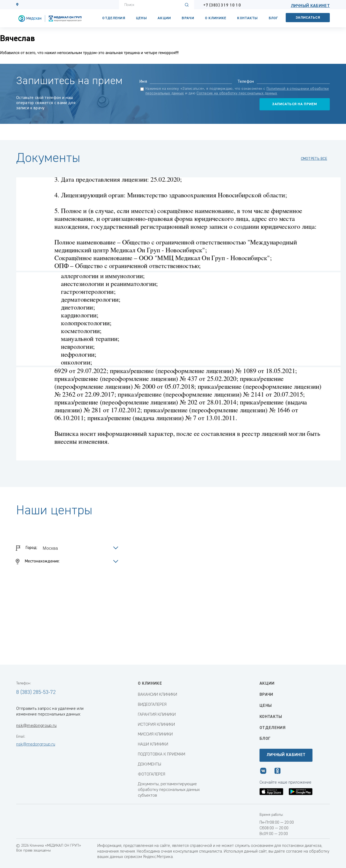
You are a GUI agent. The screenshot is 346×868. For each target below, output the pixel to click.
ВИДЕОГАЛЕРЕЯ (152, 705)
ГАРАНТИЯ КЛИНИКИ (157, 715)
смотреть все (314, 159)
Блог (273, 18)
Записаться (308, 18)
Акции (164, 18)
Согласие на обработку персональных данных (237, 93)
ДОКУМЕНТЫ (149, 764)
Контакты (271, 717)
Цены (141, 18)
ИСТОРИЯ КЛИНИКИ (156, 725)
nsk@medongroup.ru (36, 726)
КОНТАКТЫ (247, 18)
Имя (143, 82)
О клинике (216, 18)
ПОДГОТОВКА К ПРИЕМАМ (162, 754)
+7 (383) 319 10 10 (222, 5)
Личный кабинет (310, 6)
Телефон (246, 82)
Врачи (188, 18)
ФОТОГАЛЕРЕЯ (152, 774)
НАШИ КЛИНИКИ (153, 744)
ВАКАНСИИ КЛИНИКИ (157, 695)
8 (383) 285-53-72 (36, 692)
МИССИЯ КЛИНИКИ (155, 734)
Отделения (114, 18)
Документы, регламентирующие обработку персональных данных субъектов (169, 790)
